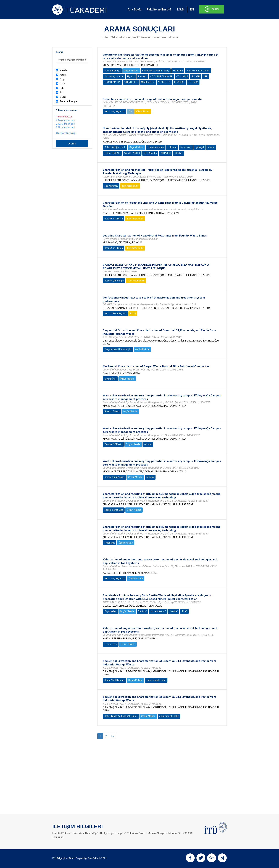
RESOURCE (179, 82)
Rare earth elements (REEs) (156, 71)
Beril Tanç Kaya (112, 71)
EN (192, 10)
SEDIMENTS (164, 82)
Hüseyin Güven (112, 411)
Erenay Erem (111, 644)
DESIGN (178, 153)
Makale (63, 70)
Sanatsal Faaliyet (69, 101)
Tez (62, 92)
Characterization (156, 147)
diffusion (172, 147)
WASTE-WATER (132, 153)
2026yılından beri (65, 120)
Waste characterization (198, 71)
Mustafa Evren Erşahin (115, 314)
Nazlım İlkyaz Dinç (114, 510)
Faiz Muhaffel (111, 186)
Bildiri (63, 97)
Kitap (62, 84)
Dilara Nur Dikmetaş (114, 680)
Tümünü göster (64, 117)
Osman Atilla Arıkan (114, 477)
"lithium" (142, 611)
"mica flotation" (158, 611)
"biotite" (174, 611)
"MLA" (184, 611)
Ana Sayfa (134, 10)
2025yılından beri (65, 124)
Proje (62, 79)
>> (113, 736)
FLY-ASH (196, 76)
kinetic (211, 147)
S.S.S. (180, 10)
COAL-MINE (182, 76)
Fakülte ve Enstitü (159, 10)
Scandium (178, 71)
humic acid (186, 147)
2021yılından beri (65, 127)
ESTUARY (193, 82)
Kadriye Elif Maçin (113, 444)
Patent (63, 75)
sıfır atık (148, 444)
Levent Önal (110, 379)
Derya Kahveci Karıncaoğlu (118, 349)
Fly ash (131, 76)
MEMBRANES (150, 153)
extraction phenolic (156, 680)
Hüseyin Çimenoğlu (114, 281)
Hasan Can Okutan (114, 219)
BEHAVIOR (166, 153)
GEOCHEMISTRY (112, 82)
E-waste (142, 76)
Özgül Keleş (110, 611)
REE (205, 76)
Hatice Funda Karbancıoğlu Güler (121, 716)
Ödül (62, 88)
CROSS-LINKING (112, 153)
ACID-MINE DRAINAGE (161, 76)
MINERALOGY (148, 82)
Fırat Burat (110, 543)
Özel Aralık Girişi (66, 133)
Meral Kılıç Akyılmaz (115, 111)
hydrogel (199, 147)
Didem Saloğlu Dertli (115, 147)
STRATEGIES (131, 82)
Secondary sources (114, 76)
